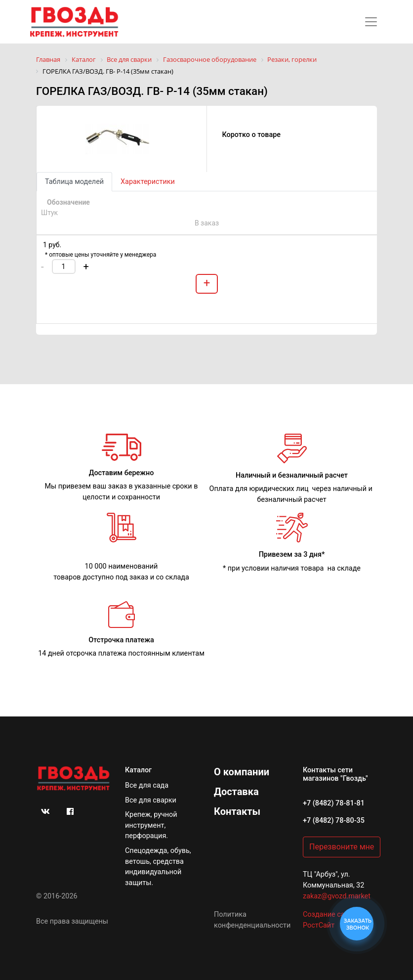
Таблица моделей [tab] (74, 182)
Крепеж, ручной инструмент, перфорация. (151, 825)
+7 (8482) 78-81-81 (334, 803)
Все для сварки (151, 800)
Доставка (236, 792)
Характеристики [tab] (148, 182)
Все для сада (147, 785)
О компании (242, 772)
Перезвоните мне (342, 847)
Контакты (237, 811)
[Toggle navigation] (371, 22)
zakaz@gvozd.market (337, 896)
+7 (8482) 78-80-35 (334, 821)
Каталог (138, 770)
